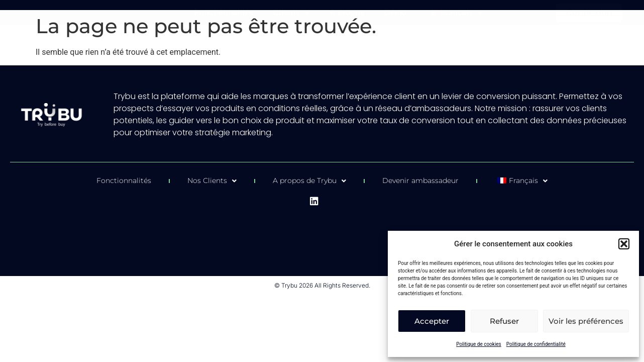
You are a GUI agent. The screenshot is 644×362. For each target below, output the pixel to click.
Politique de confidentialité (536, 344)
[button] (624, 244)
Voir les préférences (586, 321)
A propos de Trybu (309, 181)
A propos (347, 12)
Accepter (432, 321)
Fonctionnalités (224, 12)
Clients (292, 13)
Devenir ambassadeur (420, 180)
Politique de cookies (479, 344)
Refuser (504, 321)
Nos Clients (212, 181)
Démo (395, 12)
